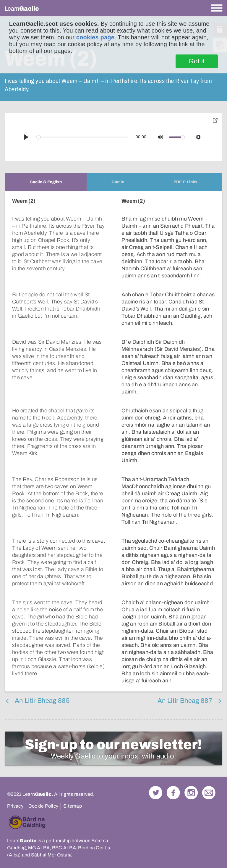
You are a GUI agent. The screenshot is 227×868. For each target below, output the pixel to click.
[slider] (83, 137)
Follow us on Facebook (173, 793)
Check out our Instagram (191, 793)
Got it (197, 61)
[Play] (26, 137)
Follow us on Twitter (156, 793)
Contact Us (209, 793)
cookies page (95, 37)
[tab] (46, 182)
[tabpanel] (113, 441)
